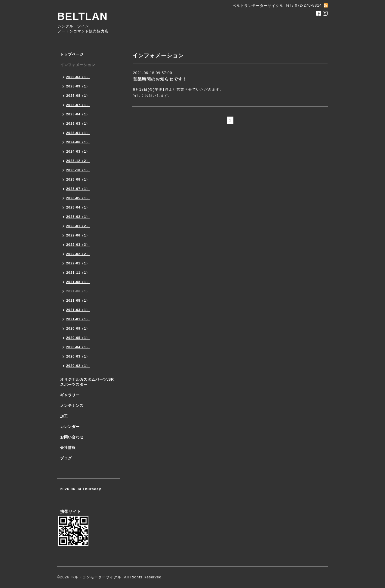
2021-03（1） (78, 310)
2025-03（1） (78, 123)
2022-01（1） (78, 263)
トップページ (72, 54)
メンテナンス (72, 406)
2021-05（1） (78, 300)
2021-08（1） (78, 282)
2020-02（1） (78, 366)
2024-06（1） (78, 142)
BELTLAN (82, 16)
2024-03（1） (78, 151)
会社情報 (68, 448)
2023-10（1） (78, 170)
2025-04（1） (78, 114)
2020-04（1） (78, 347)
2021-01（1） (78, 319)
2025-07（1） (78, 105)
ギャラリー (70, 395)
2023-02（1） (78, 217)
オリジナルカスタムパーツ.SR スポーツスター (87, 382)
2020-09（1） (78, 328)
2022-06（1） (78, 235)
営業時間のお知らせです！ (160, 79)
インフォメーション (78, 65)
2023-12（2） (78, 161)
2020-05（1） (78, 338)
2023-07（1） (78, 189)
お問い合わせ (72, 437)
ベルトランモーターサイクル (96, 577)
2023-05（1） (78, 198)
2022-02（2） (78, 254)
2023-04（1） (78, 207)
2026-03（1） (78, 77)
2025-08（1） (78, 96)
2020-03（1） (78, 356)
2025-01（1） (78, 133)
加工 (64, 416)
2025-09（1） (78, 86)
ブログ (66, 458)
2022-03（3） (78, 245)
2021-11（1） (78, 273)
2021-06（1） (78, 291)
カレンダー (70, 427)
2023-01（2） (78, 226)
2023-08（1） (78, 179)
